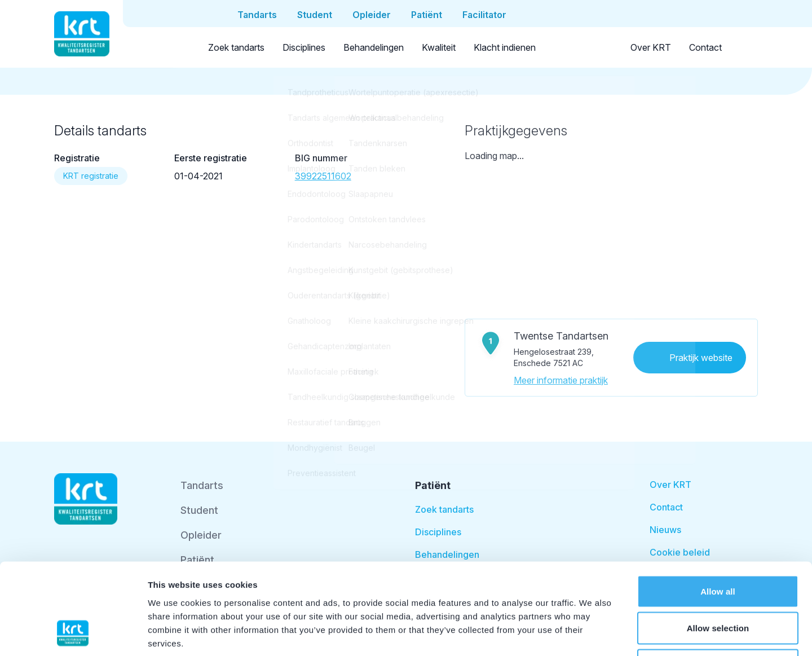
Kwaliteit (439, 47)
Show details (592, 634)
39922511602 (323, 176)
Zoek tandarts (236, 47)
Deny (718, 582)
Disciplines (304, 47)
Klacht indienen (505, 47)
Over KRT (651, 47)
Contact (705, 47)
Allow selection (718, 545)
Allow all (718, 508)
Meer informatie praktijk (561, 380)
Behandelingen (374, 47)
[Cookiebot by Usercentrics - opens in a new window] (73, 634)
